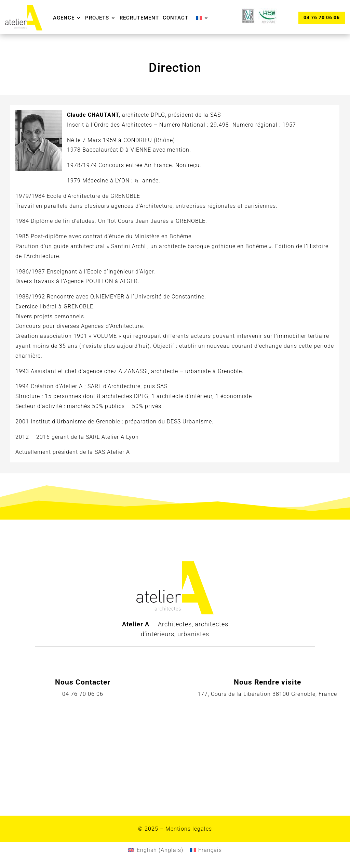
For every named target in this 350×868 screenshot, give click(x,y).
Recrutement (139, 18)
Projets (97, 18)
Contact (176, 18)
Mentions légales (189, 829)
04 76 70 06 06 (321, 17)
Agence (64, 18)
